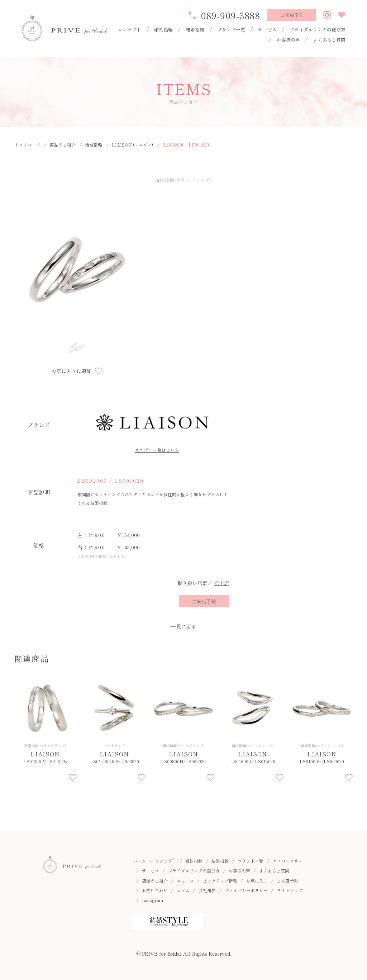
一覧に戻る (183, 626)
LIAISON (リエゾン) (132, 145)
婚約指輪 (163, 30)
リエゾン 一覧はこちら (157, 450)
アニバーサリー (287, 861)
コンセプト (130, 30)
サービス (267, 30)
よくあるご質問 (329, 40)
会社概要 (207, 890)
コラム (183, 890)
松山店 (221, 583)
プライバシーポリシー (246, 890)
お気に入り (257, 881)
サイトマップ (290, 890)
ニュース (185, 881)
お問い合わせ (155, 890)
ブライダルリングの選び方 (318, 30)
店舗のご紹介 (155, 881)
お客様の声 (288, 40)
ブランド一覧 (231, 30)
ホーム (139, 861)
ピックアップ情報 (220, 881)
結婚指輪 (195, 30)
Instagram (152, 900)
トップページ (27, 145)
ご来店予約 (287, 881)
